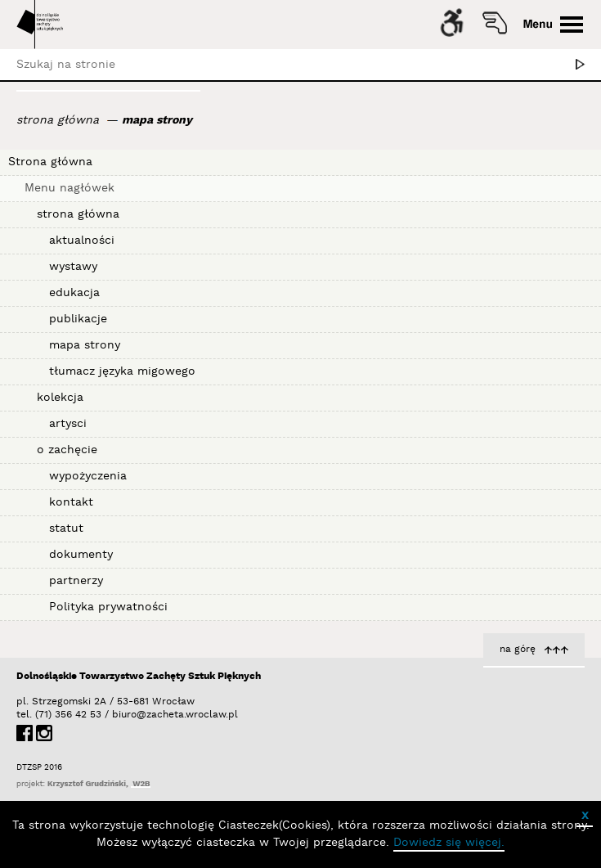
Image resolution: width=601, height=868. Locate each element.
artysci (68, 424)
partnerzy (76, 581)
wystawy (73, 267)
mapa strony (157, 120)
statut (66, 528)
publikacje (78, 319)
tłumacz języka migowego (122, 371)
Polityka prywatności (108, 607)
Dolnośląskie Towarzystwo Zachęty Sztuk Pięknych (139, 676)
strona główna (58, 120)
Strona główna (50, 162)
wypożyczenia (88, 476)
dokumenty (81, 555)
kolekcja (60, 398)
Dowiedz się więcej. (449, 843)
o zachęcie (67, 450)
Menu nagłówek (70, 188)
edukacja (74, 293)
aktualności (82, 241)
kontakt (71, 502)
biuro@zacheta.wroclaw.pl (120, 715)
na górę (518, 649)
